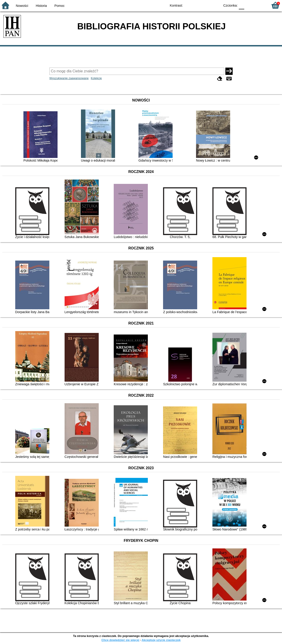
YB (206, 5)
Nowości (22, 6)
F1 (249, 5)
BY (215, 5)
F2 (260, 5)
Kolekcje (96, 78)
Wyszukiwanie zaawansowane (69, 78)
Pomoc (59, 6)
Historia (41, 6)
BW (197, 5)
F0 (241, 5)
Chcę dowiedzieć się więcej (120, 640)
